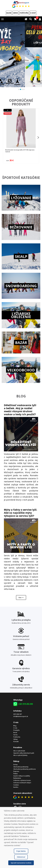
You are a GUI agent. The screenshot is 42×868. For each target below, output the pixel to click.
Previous (3, 137)
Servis (16, 13)
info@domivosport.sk (21, 716)
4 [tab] (24, 89)
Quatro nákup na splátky (22, 776)
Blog (15, 726)
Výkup (15, 739)
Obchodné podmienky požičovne (25, 769)
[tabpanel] (21, 55)
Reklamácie (17, 778)
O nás (15, 728)
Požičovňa (24, 13)
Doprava (16, 771)
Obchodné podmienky (21, 767)
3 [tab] (22, 89)
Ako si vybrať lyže (19, 751)
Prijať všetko (21, 851)
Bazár (9, 13)
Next (38, 137)
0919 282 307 (18, 714)
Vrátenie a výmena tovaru (22, 780)
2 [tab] (20, 89)
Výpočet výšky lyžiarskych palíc (24, 753)
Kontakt (16, 741)
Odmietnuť (21, 857)
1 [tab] (19, 89)
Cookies (16, 785)
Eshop (15, 764)
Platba (15, 774)
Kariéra (16, 787)
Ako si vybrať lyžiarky (20, 755)
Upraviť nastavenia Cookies (21, 863)
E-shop (33, 13)
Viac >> (21, 597)
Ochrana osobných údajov (22, 783)
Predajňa (16, 730)
